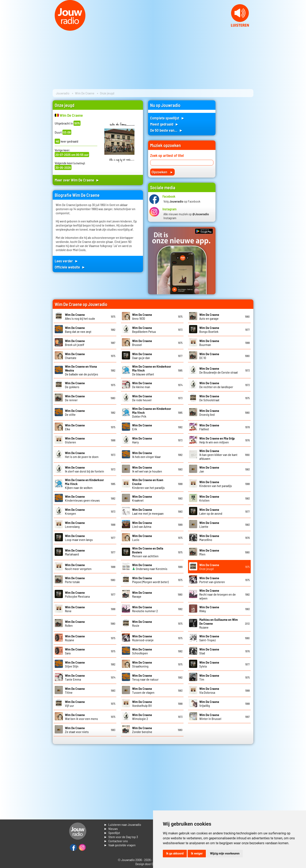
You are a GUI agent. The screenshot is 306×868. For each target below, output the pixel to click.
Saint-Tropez (209, 638)
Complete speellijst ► (167, 118)
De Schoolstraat (209, 398)
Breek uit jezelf (75, 343)
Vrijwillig (209, 704)
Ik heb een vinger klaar (146, 455)
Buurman (209, 343)
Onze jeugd (209, 567)
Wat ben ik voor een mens (81, 717)
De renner (75, 398)
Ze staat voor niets (77, 730)
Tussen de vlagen (143, 690)
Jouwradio (63, 93)
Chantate (75, 356)
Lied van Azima (142, 525)
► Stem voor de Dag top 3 (121, 837)
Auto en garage (209, 316)
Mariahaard (75, 552)
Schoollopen (142, 651)
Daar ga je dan (142, 356)
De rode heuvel (142, 398)
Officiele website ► (70, 267)
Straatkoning (142, 664)
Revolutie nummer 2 (145, 609)
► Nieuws (111, 829)
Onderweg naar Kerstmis (150, 567)
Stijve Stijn (75, 664)
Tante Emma (75, 677)
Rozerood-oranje (143, 638)
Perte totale (75, 580)
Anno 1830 (142, 316)
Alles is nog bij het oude (80, 316)
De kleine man (142, 385)
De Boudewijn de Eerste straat (219, 370)
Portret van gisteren (212, 580)
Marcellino (209, 538)
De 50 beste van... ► (167, 130)
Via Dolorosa (209, 690)
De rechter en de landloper (216, 385)
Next (301, 28)
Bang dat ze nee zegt (78, 330)
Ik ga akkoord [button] (175, 853)
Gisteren (75, 440)
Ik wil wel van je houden (147, 469)
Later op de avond (211, 511)
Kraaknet (142, 498)
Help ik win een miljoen (217, 440)
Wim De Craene (85, 93)
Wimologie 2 (142, 717)
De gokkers (75, 385)
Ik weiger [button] (197, 853)
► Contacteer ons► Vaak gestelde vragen (120, 843)
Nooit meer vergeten (78, 567)
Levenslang (75, 525)
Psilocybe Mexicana (77, 594)
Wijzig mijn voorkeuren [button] (225, 853)
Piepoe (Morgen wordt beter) (150, 580)
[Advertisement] (237, 162)
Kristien (209, 498)
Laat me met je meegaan (148, 511)
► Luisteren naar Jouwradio (122, 824)
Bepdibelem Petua (144, 330)
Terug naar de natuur (145, 677)
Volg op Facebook (182, 201)
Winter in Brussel (210, 717)
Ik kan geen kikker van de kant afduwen (218, 455)
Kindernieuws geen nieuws (82, 498)
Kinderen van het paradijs (216, 484)
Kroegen (75, 511)
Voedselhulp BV (142, 704)
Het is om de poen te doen (82, 455)
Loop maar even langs (79, 538)
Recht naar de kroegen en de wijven (218, 594)
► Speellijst (112, 833)
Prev (5, 28)
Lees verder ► (67, 261)
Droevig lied (209, 412)
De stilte (75, 412)
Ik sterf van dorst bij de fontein (84, 469)
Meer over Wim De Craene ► (77, 180)
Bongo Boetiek (209, 330)
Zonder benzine (142, 730)
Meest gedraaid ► (164, 124)
